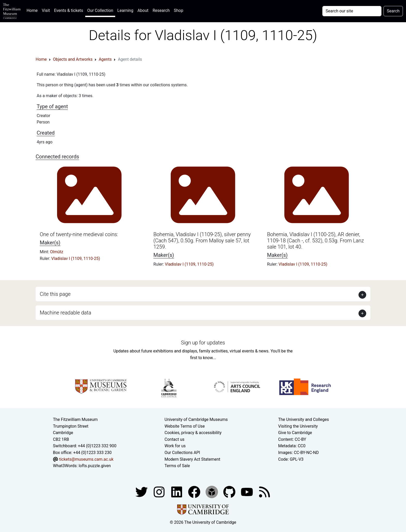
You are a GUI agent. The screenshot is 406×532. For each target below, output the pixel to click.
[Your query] (352, 11)
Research (161, 10)
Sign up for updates (203, 343)
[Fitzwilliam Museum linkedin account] (195, 492)
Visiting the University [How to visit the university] (298, 426)
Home (33, 10)
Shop (178, 10)
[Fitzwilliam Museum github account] (230, 492)
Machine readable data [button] (65, 313)
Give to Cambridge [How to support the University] (295, 433)
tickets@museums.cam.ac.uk (86, 459)
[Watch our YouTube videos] (247, 492)
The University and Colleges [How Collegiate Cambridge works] (303, 419)
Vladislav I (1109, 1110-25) (76, 259)
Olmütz (57, 252)
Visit (46, 10)
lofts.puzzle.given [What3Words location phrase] (95, 466)
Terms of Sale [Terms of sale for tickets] (177, 466)
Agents (105, 59)
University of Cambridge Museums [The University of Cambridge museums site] (196, 419)
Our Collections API (182, 453)
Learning (125, 10)
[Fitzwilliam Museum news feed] (264, 492)
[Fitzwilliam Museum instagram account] (160, 492)
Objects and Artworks (73, 59)
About (143, 10)
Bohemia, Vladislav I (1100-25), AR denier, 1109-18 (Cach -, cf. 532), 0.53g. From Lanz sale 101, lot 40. (315, 241)
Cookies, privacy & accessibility (193, 433)
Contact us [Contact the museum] (174, 439)
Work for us (175, 446)
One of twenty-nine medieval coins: (79, 234)
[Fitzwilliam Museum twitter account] (142, 492)
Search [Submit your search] (393, 11)
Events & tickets (69, 10)
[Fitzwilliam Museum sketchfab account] (212, 492)
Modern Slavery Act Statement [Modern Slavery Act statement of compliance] (192, 459)
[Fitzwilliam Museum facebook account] (177, 492)
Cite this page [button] (55, 294)
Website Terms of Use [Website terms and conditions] (185, 426)
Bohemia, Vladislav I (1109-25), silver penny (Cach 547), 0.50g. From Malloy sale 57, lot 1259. (202, 241)
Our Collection (100, 10)
